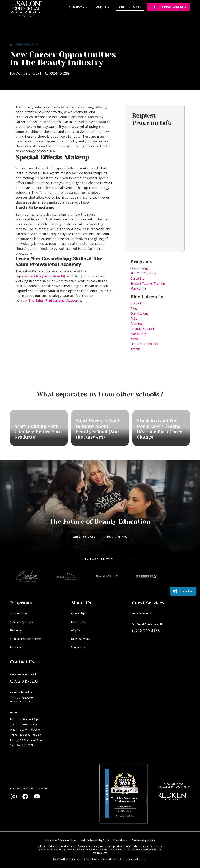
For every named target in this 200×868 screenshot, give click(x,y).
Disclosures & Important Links (61, 840)
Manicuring (138, 289)
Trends (135, 349)
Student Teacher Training (148, 283)
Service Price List (142, 613)
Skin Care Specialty (143, 273)
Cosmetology (139, 268)
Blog (134, 308)
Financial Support (142, 329)
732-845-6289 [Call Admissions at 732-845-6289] (24, 681)
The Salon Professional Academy (55, 300)
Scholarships (79, 613)
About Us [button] (81, 603)
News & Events (24, 44)
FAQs (134, 319)
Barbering (137, 278)
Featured (136, 324)
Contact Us (78, 647)
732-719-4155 (153, 631)
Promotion (183, 591)
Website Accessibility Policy (95, 840)
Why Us (76, 630)
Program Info (116, 537)
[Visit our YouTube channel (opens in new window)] (37, 796)
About (101, 7)
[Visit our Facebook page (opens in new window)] (25, 796)
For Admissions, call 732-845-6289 (40, 73)
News (134, 339)
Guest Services (130, 7)
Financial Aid (78, 622)
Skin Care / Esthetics (144, 344)
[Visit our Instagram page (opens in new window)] (14, 796)
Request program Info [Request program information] (168, 7)
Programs (76, 7)
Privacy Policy (120, 840)
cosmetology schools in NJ (43, 276)
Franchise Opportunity (143, 840)
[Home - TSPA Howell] (26, 7)
